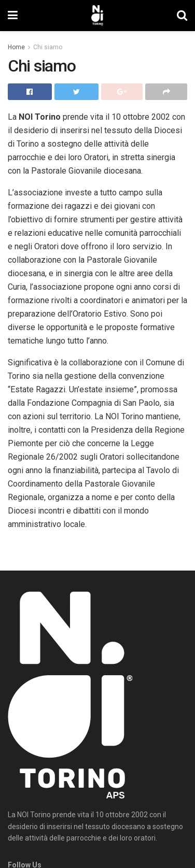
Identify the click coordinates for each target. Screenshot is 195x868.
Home (16, 47)
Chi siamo (48, 47)
